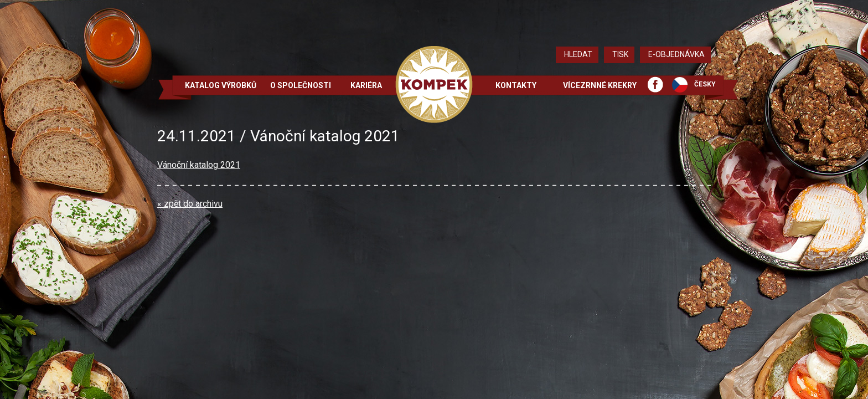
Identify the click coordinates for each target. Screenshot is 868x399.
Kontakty (516, 85)
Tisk (620, 54)
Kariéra (366, 85)
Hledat (578, 54)
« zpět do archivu (190, 204)
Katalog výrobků (221, 85)
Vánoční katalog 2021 (199, 165)
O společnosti (301, 85)
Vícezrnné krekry (600, 85)
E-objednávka (676, 54)
